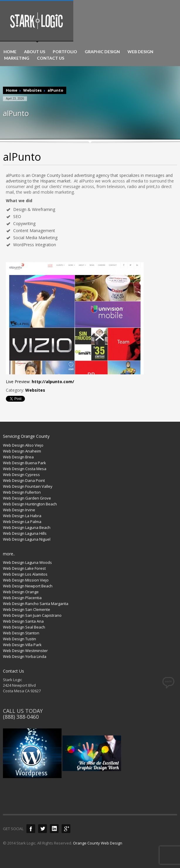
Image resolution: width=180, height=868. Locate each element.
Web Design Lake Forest (24, 568)
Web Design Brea (18, 457)
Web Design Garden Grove (27, 498)
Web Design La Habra (22, 516)
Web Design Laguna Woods (27, 562)
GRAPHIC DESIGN (102, 52)
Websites (32, 90)
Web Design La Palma (22, 522)
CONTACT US (51, 58)
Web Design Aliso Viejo (23, 445)
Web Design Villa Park (22, 645)
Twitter (43, 829)
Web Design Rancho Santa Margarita (36, 604)
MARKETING (17, 58)
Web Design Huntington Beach (30, 504)
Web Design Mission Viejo (26, 580)
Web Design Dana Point (24, 480)
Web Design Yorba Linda (25, 656)
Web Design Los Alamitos (25, 574)
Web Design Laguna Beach (27, 527)
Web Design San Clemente (27, 609)
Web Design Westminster (25, 651)
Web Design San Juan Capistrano (32, 615)
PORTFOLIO (65, 52)
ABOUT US (35, 52)
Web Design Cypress (21, 475)
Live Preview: (40, 382)
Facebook (31, 829)
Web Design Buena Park (24, 463)
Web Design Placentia (22, 598)
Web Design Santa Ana (23, 621)
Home (12, 90)
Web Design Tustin (19, 639)
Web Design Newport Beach (28, 586)
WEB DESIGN (140, 52)
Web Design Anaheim (22, 451)
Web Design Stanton (21, 633)
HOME (10, 52)
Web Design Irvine (19, 510)
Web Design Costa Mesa (25, 469)
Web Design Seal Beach (24, 627)
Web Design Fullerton (22, 492)
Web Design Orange (21, 592)
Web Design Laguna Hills (25, 533)
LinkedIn (54, 829)
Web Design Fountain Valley (28, 486)
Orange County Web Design (98, 843)
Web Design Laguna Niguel (27, 539)
